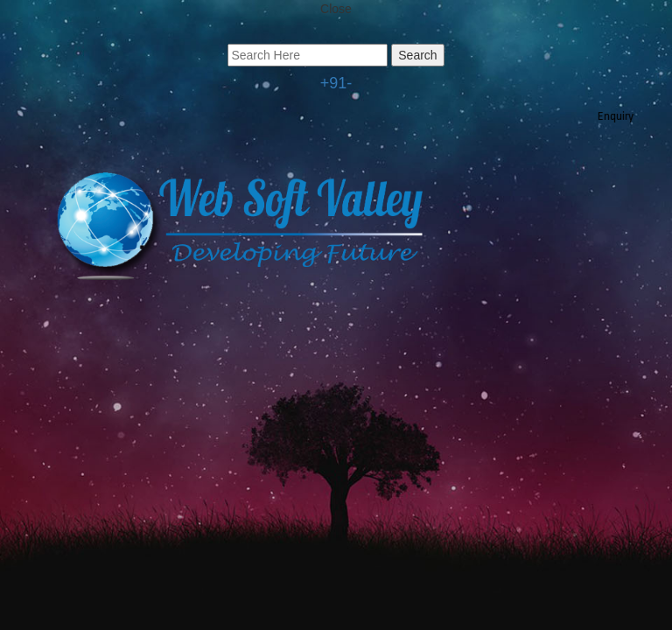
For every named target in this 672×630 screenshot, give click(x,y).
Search (417, 55)
